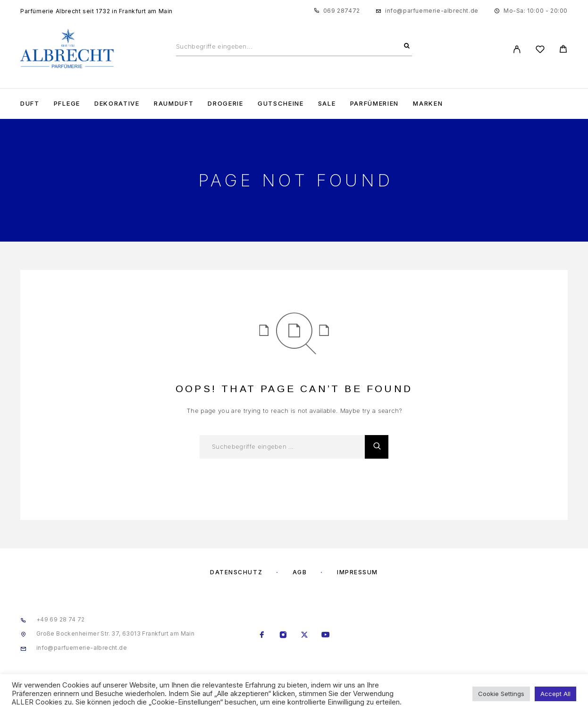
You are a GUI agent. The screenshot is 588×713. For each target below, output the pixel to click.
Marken (428, 104)
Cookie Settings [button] (501, 694)
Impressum (357, 572)
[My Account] (517, 49)
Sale (327, 104)
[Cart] (563, 50)
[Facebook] (262, 636)
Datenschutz (236, 572)
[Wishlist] (540, 51)
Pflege (67, 104)
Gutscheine (281, 104)
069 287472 (342, 11)
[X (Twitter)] (305, 636)
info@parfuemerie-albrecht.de (432, 11)
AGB (300, 572)
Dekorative (117, 104)
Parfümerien (375, 104)
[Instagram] (283, 636)
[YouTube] (326, 636)
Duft (30, 104)
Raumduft (174, 104)
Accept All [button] (555, 694)
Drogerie (226, 104)
